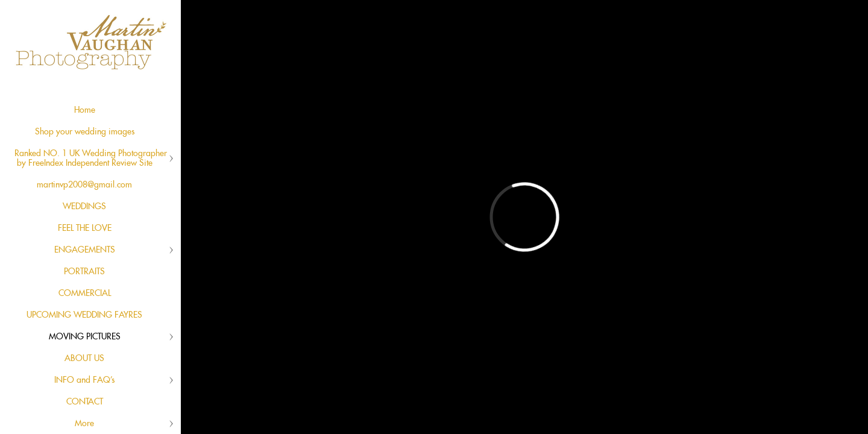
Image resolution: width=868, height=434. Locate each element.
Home (85, 110)
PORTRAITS (84, 272)
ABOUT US (84, 359)
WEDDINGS (84, 207)
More (84, 424)
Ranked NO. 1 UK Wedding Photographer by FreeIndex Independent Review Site (91, 159)
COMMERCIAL (85, 294)
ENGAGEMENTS (85, 250)
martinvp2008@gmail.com (84, 185)
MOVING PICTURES (85, 337)
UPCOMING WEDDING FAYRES (84, 315)
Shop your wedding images (85, 132)
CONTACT (85, 402)
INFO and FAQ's (84, 380)
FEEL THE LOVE (85, 228)
